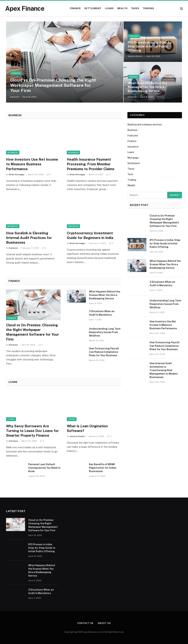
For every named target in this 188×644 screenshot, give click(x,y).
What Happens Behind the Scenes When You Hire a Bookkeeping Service (147, 87)
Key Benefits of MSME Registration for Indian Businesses (103, 468)
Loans (109, 8)
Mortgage (133, 158)
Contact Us (85, 623)
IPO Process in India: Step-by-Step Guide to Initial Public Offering (150, 46)
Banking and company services (145, 125)
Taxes (135, 8)
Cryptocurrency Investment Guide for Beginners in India (90, 235)
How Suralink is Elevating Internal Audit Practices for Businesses (29, 238)
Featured (133, 136)
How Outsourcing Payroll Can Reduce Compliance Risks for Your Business (104, 352)
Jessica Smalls (135, 56)
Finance (75, 8)
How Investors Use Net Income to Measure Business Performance (32, 164)
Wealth (122, 8)
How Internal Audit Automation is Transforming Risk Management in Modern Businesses (164, 370)
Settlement (93, 8)
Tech (130, 174)
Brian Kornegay (17, 174)
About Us (104, 623)
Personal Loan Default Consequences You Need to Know (44, 468)
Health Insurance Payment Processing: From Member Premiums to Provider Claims (91, 164)
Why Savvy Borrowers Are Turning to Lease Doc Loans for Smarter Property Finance (32, 431)
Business (13, 153)
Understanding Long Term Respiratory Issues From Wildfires (105, 332)
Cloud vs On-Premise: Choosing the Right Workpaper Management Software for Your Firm (53, 85)
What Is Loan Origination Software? (87, 428)
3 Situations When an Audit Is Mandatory (102, 313)
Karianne (15, 97)
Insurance (133, 147)
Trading (148, 8)
